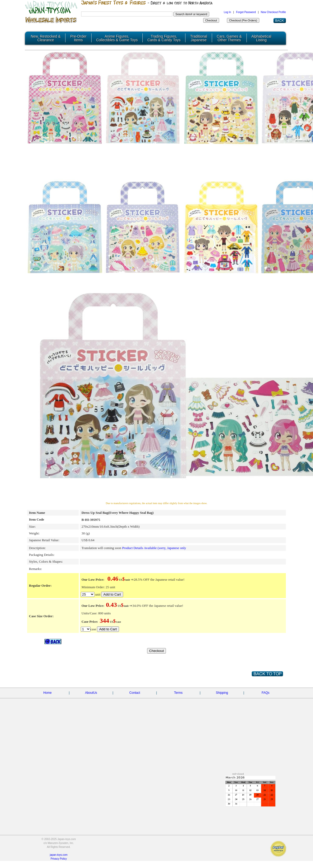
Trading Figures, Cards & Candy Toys (164, 38)
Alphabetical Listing (261, 38)
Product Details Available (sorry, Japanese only (154, 548)
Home (47, 692)
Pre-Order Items (78, 38)
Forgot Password (246, 12)
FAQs (266, 692)
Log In (227, 12)
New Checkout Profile (273, 12)
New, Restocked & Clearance (46, 38)
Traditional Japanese (199, 38)
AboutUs (91, 692)
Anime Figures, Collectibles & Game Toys (117, 38)
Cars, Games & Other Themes (229, 38)
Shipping (222, 692)
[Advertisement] (49, 757)
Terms (178, 692)
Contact (135, 692)
